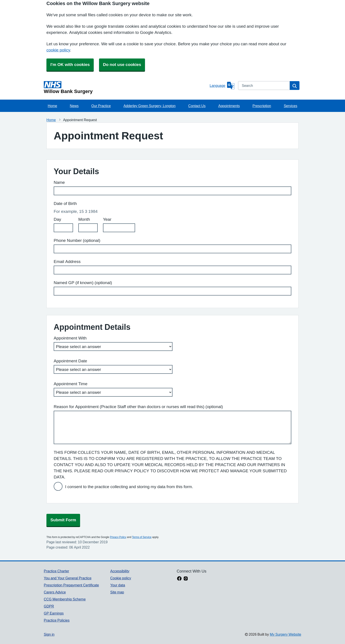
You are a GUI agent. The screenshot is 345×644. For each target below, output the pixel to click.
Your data (118, 585)
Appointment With (70, 338)
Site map (117, 592)
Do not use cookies (122, 65)
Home (52, 106)
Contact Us (197, 106)
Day (57, 219)
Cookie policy (121, 578)
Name (59, 182)
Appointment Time (71, 384)
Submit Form (63, 520)
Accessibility (120, 571)
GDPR (49, 606)
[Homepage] (126, 88)
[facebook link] (179, 579)
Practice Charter (56, 571)
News (74, 106)
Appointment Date (70, 361)
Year (107, 219)
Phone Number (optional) (77, 240)
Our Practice (101, 106)
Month (84, 219)
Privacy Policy (118, 537)
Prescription (262, 106)
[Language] (222, 86)
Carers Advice (55, 592)
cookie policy (58, 50)
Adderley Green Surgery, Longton (150, 106)
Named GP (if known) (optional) (83, 283)
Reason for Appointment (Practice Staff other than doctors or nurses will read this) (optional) (138, 407)
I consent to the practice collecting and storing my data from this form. (129, 487)
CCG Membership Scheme (65, 599)
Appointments (229, 106)
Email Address (67, 262)
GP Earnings (54, 613)
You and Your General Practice (68, 578)
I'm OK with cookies (70, 65)
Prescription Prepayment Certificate (71, 585)
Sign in (49, 634)
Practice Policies (57, 620)
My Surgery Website (285, 634)
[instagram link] (186, 579)
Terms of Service (142, 537)
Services (291, 106)
